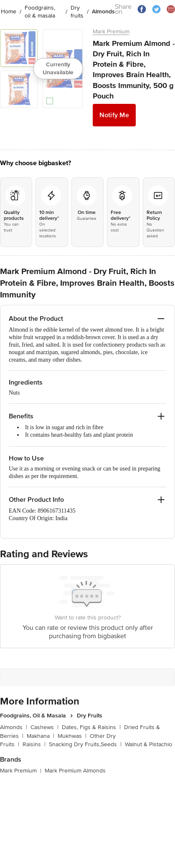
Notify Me (114, 115)
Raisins (34, 744)
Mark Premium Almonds (75, 771)
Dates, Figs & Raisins (91, 727)
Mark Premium (111, 31)
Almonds (14, 727)
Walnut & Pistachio (148, 744)
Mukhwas (72, 736)
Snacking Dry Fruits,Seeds (85, 744)
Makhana (41, 736)
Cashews (44, 727)
